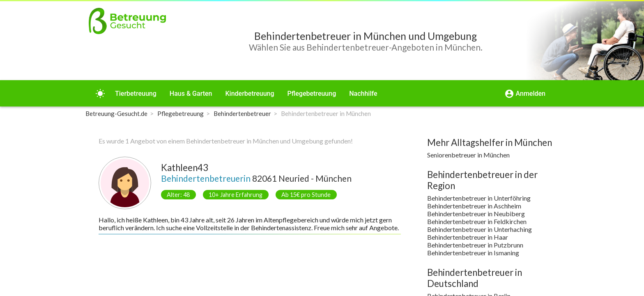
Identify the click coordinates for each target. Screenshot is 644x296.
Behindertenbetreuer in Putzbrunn (475, 245)
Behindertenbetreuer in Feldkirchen (477, 221)
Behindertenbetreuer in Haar (468, 237)
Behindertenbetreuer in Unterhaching (480, 229)
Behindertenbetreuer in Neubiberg (476, 214)
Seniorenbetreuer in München (468, 155)
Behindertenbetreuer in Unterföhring (479, 198)
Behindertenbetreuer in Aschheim (474, 206)
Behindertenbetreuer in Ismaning (473, 253)
